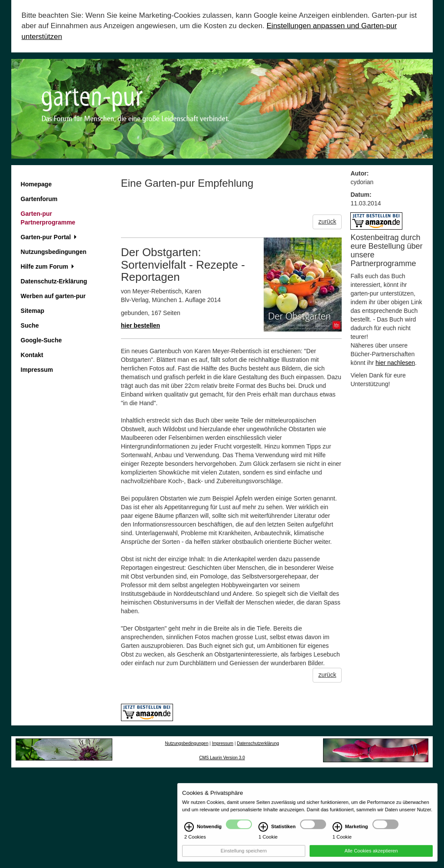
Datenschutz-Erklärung (54, 281)
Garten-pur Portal (49, 237)
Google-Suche (41, 340)
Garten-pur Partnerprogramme (48, 218)
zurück (327, 221)
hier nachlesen (395, 363)
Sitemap (33, 311)
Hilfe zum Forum (47, 267)
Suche (30, 325)
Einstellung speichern (244, 855)
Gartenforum (39, 199)
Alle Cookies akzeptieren (371, 855)
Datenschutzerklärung (258, 743)
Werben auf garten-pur (53, 296)
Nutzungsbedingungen (54, 252)
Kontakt (32, 355)
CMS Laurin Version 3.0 (222, 758)
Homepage (36, 184)
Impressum (37, 370)
